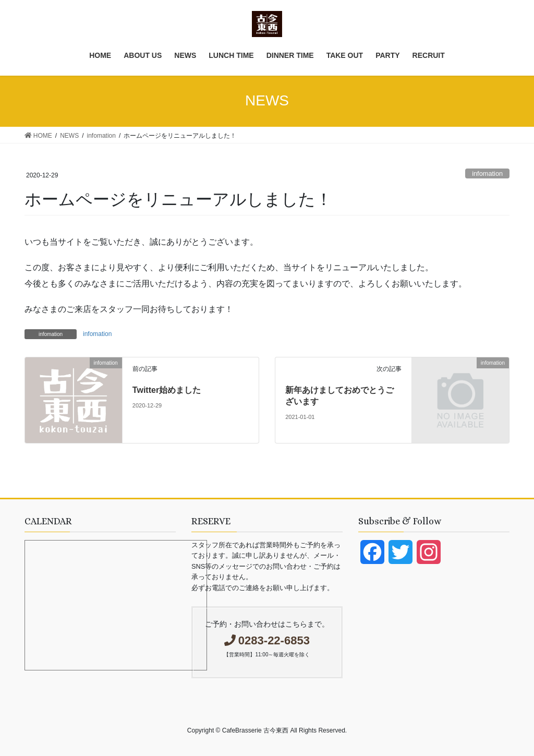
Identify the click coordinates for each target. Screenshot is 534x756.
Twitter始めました (167, 390)
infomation (487, 173)
